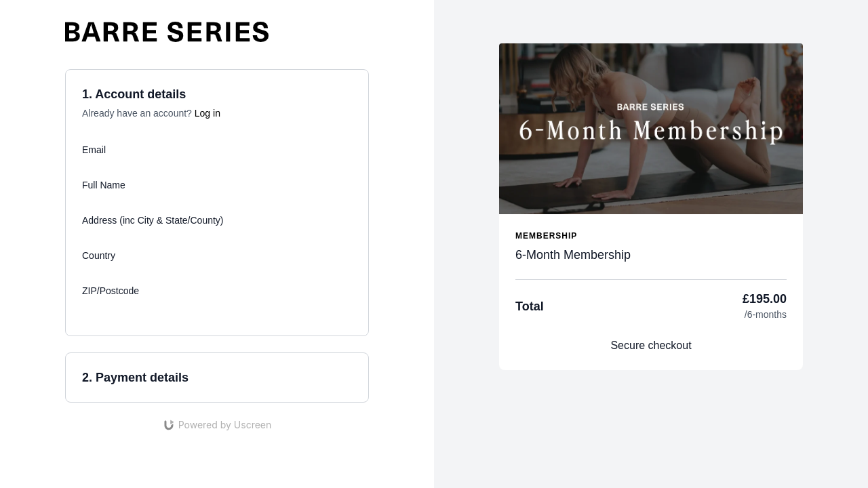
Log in (208, 113)
